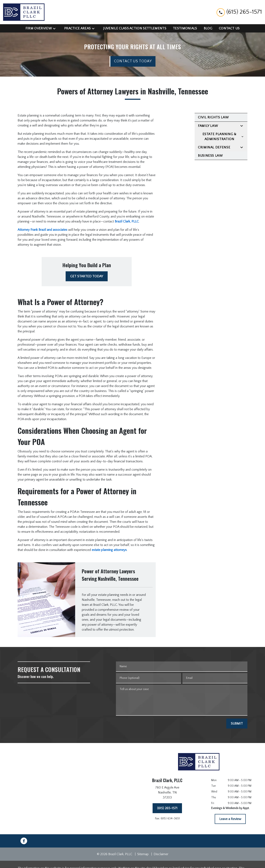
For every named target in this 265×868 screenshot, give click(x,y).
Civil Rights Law (213, 117)
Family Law (208, 126)
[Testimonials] (185, 28)
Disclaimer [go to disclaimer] (161, 854)
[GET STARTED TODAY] (87, 276)
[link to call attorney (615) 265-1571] (239, 12)
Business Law (210, 156)
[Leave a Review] (230, 819)
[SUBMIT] (237, 724)
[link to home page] (24, 12)
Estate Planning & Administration (219, 137)
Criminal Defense (214, 147)
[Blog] (208, 28)
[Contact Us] (229, 28)
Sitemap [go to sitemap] (143, 854)
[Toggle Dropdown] (55, 28)
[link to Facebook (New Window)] (24, 841)
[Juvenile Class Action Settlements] (135, 28)
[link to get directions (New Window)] (167, 793)
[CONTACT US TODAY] (132, 61)
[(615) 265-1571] (167, 808)
